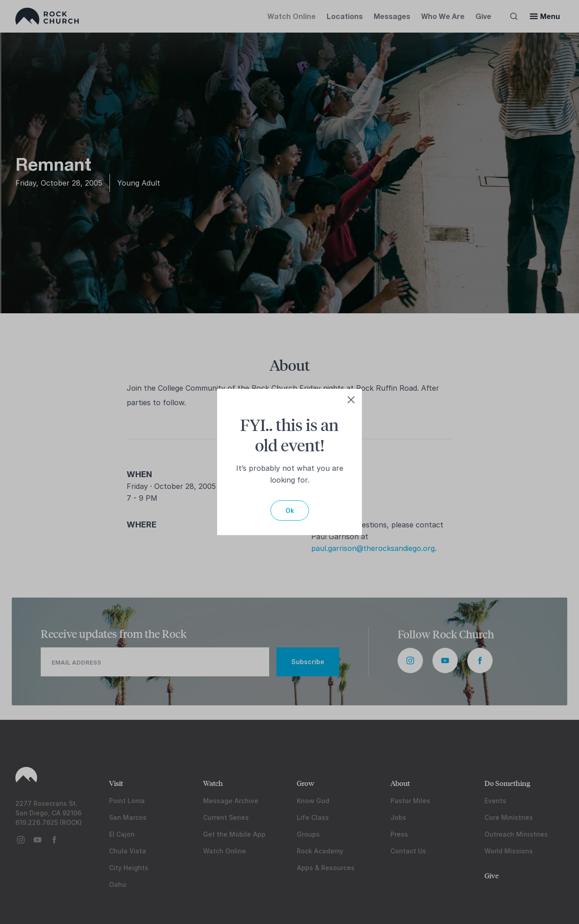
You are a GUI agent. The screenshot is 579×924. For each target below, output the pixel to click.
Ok (290, 510)
